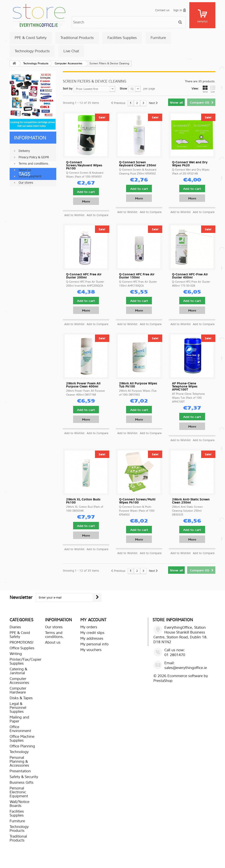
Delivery (24, 149)
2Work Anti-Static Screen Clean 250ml (191, 501)
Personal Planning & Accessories (19, 761)
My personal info (94, 644)
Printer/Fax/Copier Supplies (25, 661)
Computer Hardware (18, 690)
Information (30, 138)
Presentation (20, 771)
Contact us (162, 10)
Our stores (26, 181)
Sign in (180, 10)
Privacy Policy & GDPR (34, 156)
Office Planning (22, 746)
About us (25, 168)
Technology (19, 752)
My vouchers (91, 650)
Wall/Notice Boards (19, 804)
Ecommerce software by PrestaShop (181, 678)
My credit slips (92, 633)
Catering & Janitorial (18, 671)
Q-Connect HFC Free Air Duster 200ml (84, 276)
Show (123, 89)
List (213, 89)
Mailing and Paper (19, 719)
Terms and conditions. (34, 162)
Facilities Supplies (122, 38)
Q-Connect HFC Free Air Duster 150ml (137, 276)
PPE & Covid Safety (31, 38)
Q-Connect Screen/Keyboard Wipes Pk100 (84, 166)
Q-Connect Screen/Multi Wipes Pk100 (137, 501)
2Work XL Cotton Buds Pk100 (83, 501)
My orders (89, 627)
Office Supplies (22, 648)
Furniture (158, 38)
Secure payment (30, 175)
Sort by (68, 89)
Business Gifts (22, 783)
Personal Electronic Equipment (19, 792)
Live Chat (71, 51)
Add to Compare (98, 215)
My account (93, 620)
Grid (205, 89)
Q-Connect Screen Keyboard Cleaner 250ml (138, 164)
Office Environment (20, 729)
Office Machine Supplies (22, 739)
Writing (16, 654)
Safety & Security (24, 777)
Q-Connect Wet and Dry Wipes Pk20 (190, 164)
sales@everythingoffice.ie (186, 668)
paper (16, 210)
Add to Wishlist (74, 215)
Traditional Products (77, 38)
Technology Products (32, 51)
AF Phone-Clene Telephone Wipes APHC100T (185, 387)
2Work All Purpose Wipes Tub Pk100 (138, 385)
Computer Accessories (19, 681)
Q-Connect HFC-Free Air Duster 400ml (190, 276)
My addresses (92, 638)
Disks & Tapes (21, 698)
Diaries (15, 627)
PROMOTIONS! (22, 642)
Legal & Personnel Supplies (18, 708)
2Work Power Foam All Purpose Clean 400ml (83, 385)
